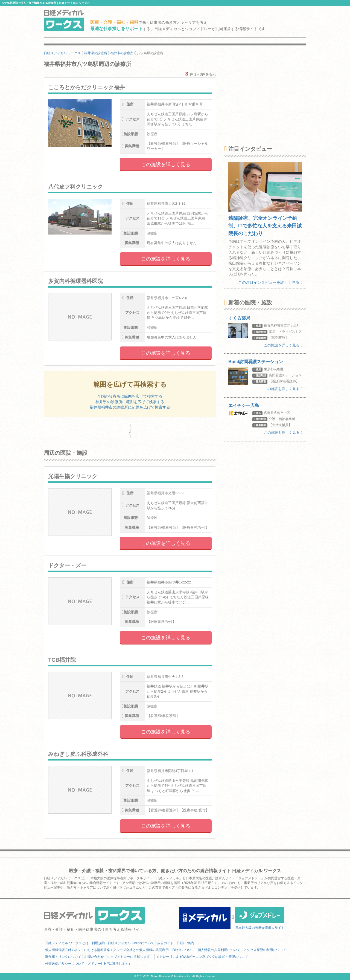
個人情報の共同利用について (219, 950)
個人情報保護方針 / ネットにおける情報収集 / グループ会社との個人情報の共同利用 (107, 950)
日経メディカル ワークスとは (67, 943)
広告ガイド (165, 943)
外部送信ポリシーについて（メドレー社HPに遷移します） (88, 964)
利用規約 (98, 943)
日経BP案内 (185, 943)
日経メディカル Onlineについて (131, 943)
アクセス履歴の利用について (265, 950)
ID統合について (183, 950)
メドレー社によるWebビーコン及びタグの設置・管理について (202, 957)
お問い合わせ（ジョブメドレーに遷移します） (119, 957)
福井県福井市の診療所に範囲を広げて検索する (130, 407)
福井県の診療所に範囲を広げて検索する (130, 402)
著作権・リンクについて (63, 957)
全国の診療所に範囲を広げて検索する (130, 396)
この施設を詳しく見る (166, 164)
